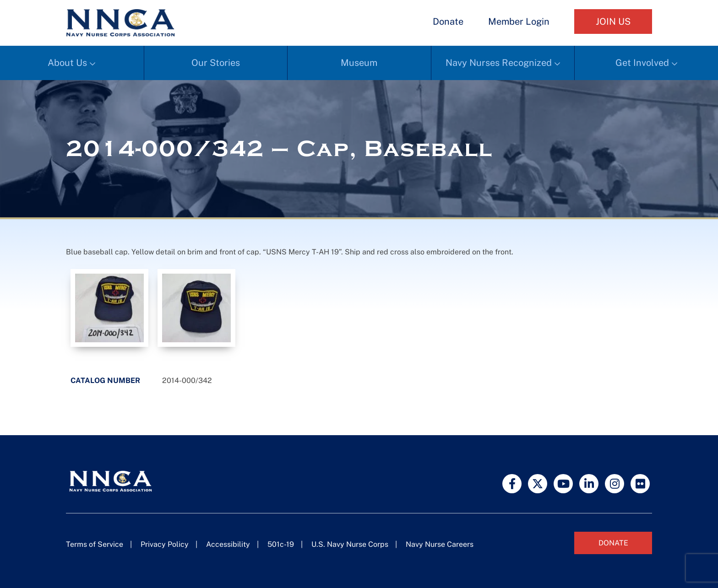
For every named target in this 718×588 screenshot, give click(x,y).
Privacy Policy (165, 544)
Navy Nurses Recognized (499, 63)
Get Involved (642, 63)
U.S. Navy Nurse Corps (350, 544)
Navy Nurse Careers (440, 544)
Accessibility (228, 544)
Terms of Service (95, 544)
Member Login (519, 22)
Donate (448, 22)
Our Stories (216, 63)
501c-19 (281, 544)
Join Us (613, 22)
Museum (359, 63)
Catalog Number (105, 380)
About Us (67, 63)
